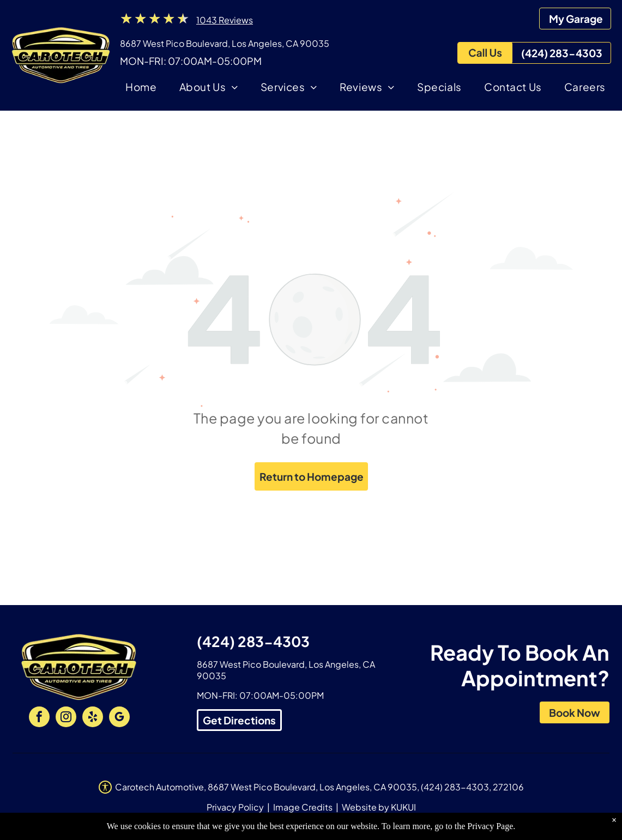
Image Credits (303, 807)
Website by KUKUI (379, 807)
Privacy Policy (235, 807)
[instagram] (66, 718)
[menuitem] (141, 89)
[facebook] (39, 718)
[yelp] (93, 718)
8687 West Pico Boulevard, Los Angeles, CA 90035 (225, 43)
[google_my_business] (119, 718)
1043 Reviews (225, 20)
